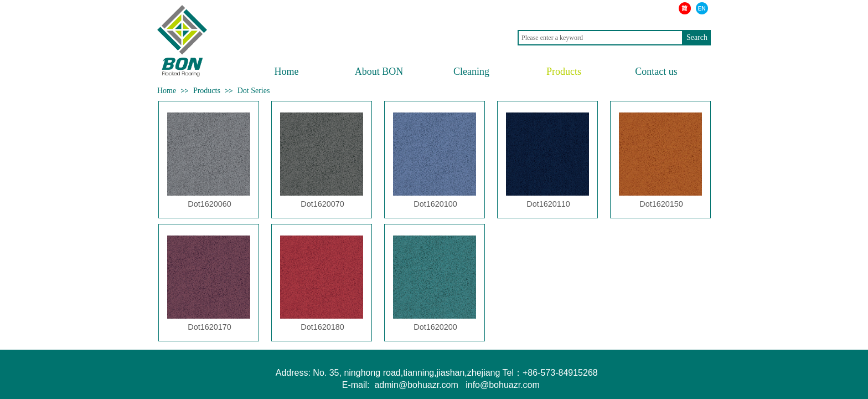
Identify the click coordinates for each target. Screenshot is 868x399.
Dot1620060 (209, 204)
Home (167, 91)
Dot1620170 (209, 327)
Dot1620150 (661, 204)
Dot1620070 (322, 204)
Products (207, 91)
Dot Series (254, 91)
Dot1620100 (435, 204)
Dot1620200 (435, 327)
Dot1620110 (548, 204)
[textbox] (600, 38)
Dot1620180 (322, 327)
